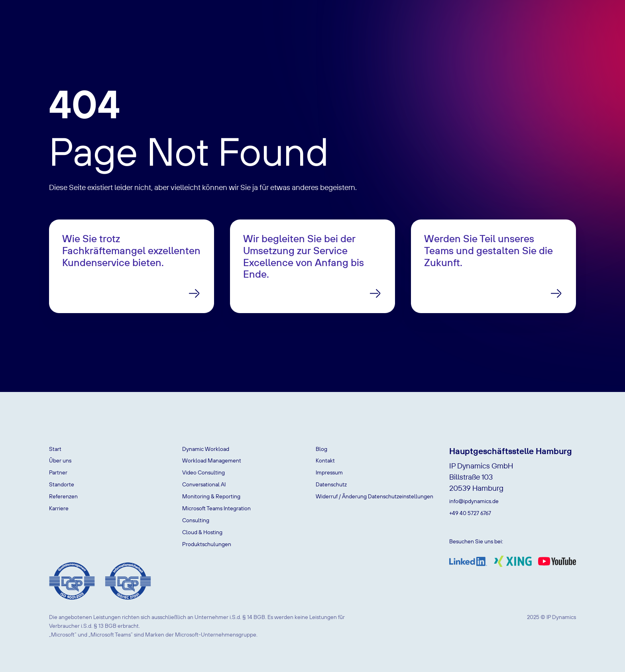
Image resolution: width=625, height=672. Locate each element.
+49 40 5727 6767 (470, 513)
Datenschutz (331, 484)
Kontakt (325, 460)
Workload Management (212, 460)
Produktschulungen (207, 544)
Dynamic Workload (206, 449)
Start (55, 449)
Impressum (329, 472)
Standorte (62, 484)
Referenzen (63, 496)
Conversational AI (204, 484)
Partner (58, 472)
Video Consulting (203, 472)
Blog (321, 449)
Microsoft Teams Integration (216, 508)
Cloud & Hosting (202, 532)
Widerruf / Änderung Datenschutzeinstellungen (374, 496)
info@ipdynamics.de (474, 501)
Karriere (59, 508)
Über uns (60, 460)
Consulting (196, 520)
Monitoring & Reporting (211, 496)
